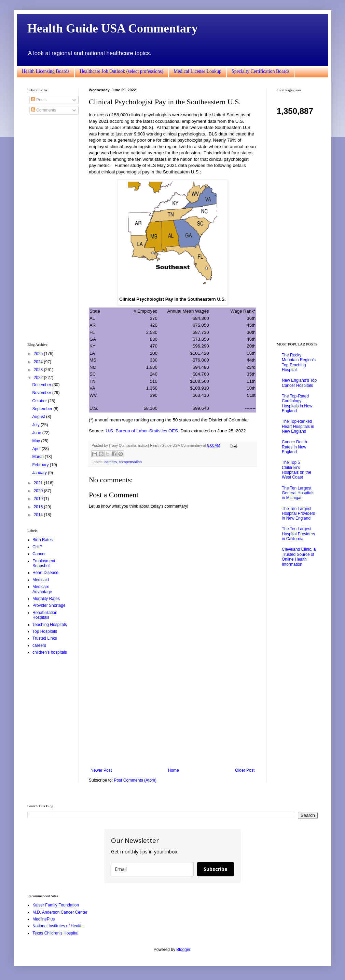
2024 (39, 362)
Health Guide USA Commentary (113, 28)
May (37, 441)
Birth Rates (43, 540)
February (41, 465)
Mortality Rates (46, 599)
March (38, 457)
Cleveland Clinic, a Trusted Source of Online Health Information (299, 557)
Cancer (39, 554)
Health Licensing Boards (46, 71)
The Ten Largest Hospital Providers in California (298, 534)
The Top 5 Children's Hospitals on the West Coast (296, 470)
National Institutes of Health (58, 926)
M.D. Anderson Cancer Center (60, 912)
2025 (39, 354)
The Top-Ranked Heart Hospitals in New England (298, 426)
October (40, 401)
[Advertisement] (172, 711)
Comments (44, 110)
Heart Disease (45, 573)
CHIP (37, 547)
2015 (39, 507)
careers (111, 462)
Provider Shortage (49, 605)
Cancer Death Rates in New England (294, 447)
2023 (39, 370)
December (42, 385)
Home (174, 770)
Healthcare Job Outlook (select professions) (121, 71)
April (37, 449)
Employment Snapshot (44, 563)
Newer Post (101, 770)
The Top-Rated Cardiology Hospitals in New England (297, 403)
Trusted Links (45, 638)
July (36, 425)
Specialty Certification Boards (261, 71)
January (40, 473)
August (39, 417)
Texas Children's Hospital (55, 933)
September (43, 409)
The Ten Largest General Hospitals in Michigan (298, 493)
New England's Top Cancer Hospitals (299, 383)
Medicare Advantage (42, 589)
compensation (130, 462)
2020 (39, 491)
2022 (39, 378)
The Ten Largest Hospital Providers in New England (298, 514)
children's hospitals (50, 652)
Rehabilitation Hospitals (45, 615)
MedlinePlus (44, 919)
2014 (39, 515)
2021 (39, 483)
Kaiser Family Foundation (56, 905)
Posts (39, 100)
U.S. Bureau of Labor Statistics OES (142, 431)
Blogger (183, 950)
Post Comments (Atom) (135, 780)
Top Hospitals (45, 631)
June (37, 433)
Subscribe (216, 869)
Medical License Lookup (197, 71)
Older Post (245, 770)
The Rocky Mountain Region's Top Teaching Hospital (299, 362)
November (42, 393)
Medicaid (41, 580)
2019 (39, 499)
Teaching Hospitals (50, 625)
